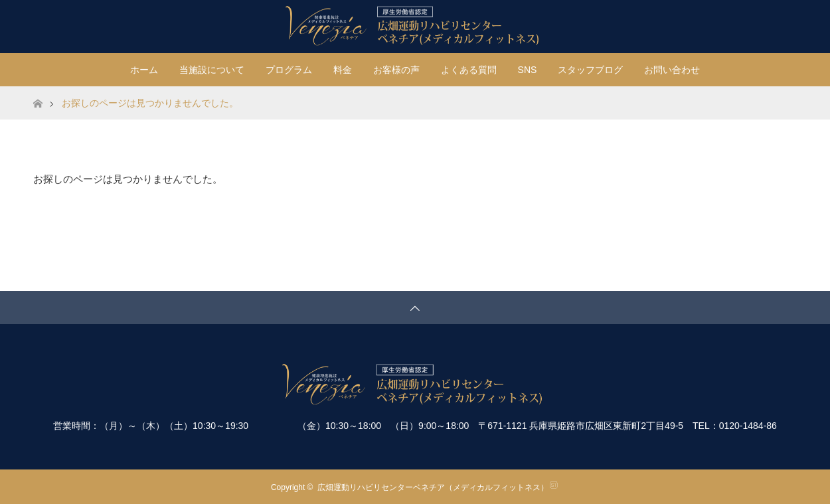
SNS (528, 70)
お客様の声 (396, 70)
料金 (343, 70)
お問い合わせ (672, 70)
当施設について (212, 70)
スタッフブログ (590, 70)
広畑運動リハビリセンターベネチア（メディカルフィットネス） (433, 487)
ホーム (144, 70)
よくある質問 (469, 70)
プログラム (289, 70)
